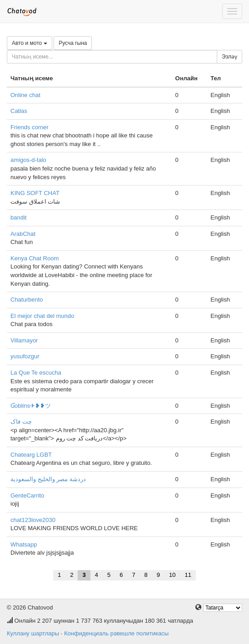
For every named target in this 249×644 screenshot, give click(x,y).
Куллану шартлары (33, 633)
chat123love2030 (33, 520)
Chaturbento (27, 300)
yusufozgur (25, 356)
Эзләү (229, 57)
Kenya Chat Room (35, 258)
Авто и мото (30, 43)
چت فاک (21, 422)
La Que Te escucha (36, 373)
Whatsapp (24, 544)
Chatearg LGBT (31, 455)
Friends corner (30, 127)
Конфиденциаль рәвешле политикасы (116, 633)
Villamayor (24, 340)
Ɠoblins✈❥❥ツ (31, 406)
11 (188, 575)
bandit (18, 217)
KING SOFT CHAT (35, 193)
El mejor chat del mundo (42, 316)
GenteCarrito (27, 495)
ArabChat (23, 234)
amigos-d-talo (28, 160)
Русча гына (73, 43)
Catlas (19, 111)
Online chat (25, 95)
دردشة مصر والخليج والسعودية (48, 479)
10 (172, 575)
